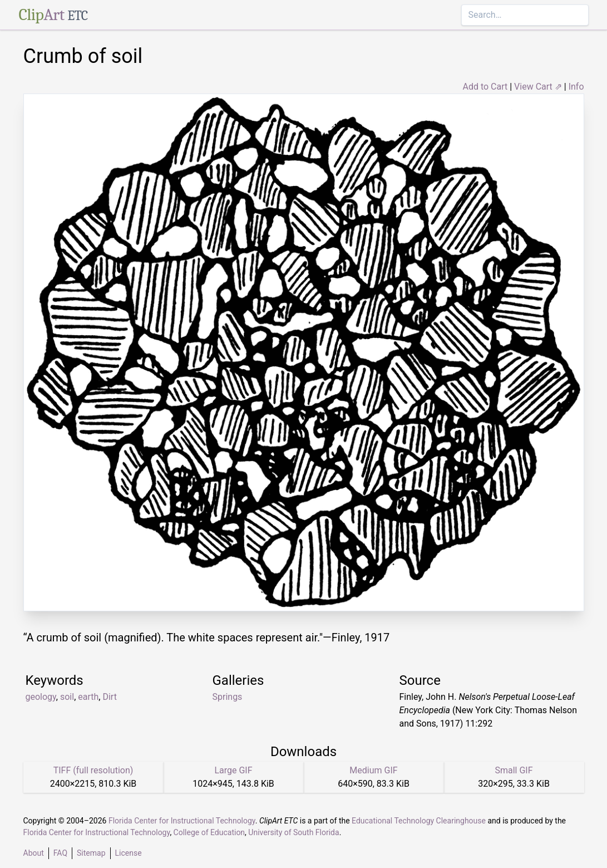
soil (67, 697)
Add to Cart (485, 87)
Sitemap (91, 853)
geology (41, 697)
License (129, 853)
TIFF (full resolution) (93, 770)
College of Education (209, 832)
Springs (228, 697)
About (34, 853)
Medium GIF (373, 770)
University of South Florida (293, 832)
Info (576, 87)
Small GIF (514, 770)
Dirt (109, 697)
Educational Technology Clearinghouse (419, 821)
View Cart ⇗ (538, 87)
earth (88, 697)
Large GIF (233, 770)
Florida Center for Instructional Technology (182, 821)
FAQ (60, 853)
